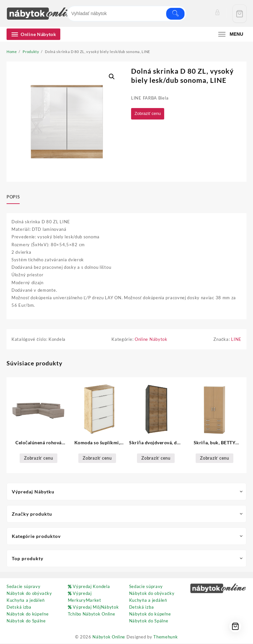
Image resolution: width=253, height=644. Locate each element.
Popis (13, 197)
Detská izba (19, 608)
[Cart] (240, 14)
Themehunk (165, 637)
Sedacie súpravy (24, 587)
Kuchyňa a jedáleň (26, 601)
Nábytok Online (109, 637)
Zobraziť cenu (149, 114)
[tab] (16, 197)
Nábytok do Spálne (26, 621)
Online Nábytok (151, 340)
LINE (236, 340)
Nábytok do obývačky (29, 594)
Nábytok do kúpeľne (28, 615)
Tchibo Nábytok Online (92, 615)
